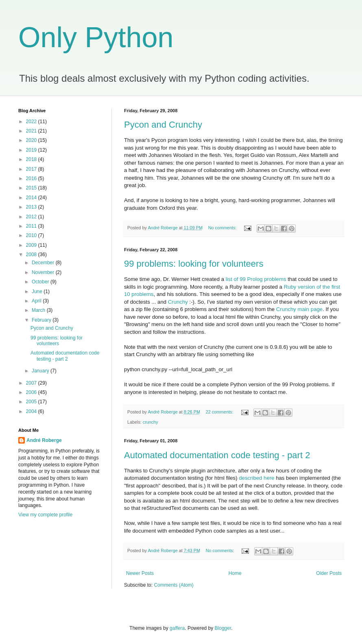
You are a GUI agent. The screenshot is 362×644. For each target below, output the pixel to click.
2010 (32, 235)
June (38, 292)
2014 (32, 198)
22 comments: (220, 412)
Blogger (223, 628)
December (44, 263)
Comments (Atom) (173, 585)
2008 (32, 255)
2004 (32, 411)
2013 (32, 207)
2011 (32, 226)
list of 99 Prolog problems (256, 279)
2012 (32, 217)
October (41, 282)
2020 (32, 140)
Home (235, 573)
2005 (32, 402)
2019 (32, 150)
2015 (32, 188)
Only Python (96, 37)
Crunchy (178, 302)
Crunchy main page (299, 309)
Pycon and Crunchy (163, 125)
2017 (32, 169)
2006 (32, 392)
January (41, 371)
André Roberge (44, 440)
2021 (32, 131)
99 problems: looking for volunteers (194, 264)
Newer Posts (140, 573)
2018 (32, 159)
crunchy (150, 422)
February (42, 320)
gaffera (177, 628)
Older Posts (329, 573)
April (37, 301)
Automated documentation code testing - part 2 (217, 455)
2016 (32, 178)
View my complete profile (45, 515)
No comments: (223, 228)
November (44, 272)
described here (256, 478)
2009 (32, 245)
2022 (32, 122)
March (39, 310)
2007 (32, 383)
